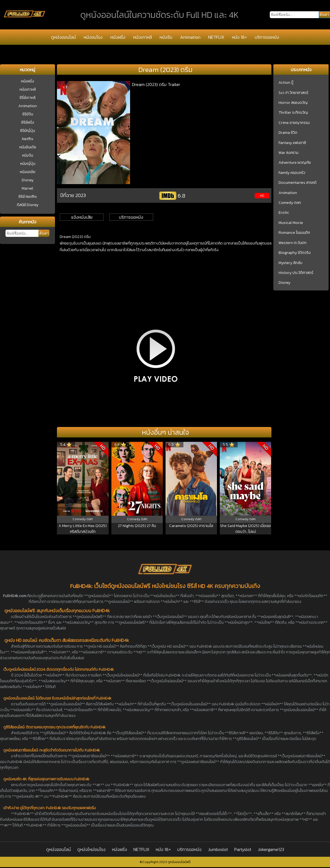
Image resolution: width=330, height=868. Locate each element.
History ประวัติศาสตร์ (296, 273)
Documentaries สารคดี (298, 183)
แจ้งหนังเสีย (82, 217)
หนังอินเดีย (28, 147)
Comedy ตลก (290, 203)
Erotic (284, 213)
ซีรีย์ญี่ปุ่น (28, 131)
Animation (190, 37)
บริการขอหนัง (267, 37)
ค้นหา (44, 233)
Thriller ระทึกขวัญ (293, 113)
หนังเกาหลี (142, 37)
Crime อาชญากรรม (294, 123)
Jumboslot (218, 849)
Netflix (28, 139)
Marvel (28, 188)
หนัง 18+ (239, 37)
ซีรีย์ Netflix (28, 197)
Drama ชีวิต (288, 133)
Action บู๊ (286, 83)
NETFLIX (216, 37)
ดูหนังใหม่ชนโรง (91, 849)
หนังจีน (166, 37)
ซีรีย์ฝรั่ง (28, 122)
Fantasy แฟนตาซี (292, 143)
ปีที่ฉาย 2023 (73, 195)
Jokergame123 (271, 849)
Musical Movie (291, 223)
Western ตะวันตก (293, 243)
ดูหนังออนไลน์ (64, 37)
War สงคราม (288, 153)
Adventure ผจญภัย (295, 163)
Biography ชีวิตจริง (295, 253)
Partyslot (243, 849)
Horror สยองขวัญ (293, 103)
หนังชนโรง (93, 37)
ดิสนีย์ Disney (28, 205)
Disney (28, 180)
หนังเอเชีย (28, 172)
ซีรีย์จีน (28, 114)
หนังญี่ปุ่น (28, 164)
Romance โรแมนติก (294, 233)
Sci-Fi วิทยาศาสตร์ (293, 93)
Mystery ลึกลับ (291, 263)
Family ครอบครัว (292, 173)
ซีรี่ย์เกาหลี (28, 98)
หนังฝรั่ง (118, 37)
